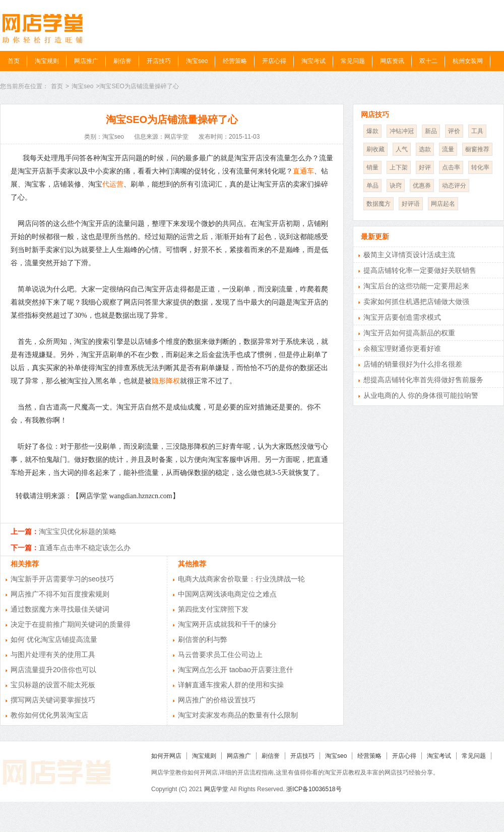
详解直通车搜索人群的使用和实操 (231, 685)
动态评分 (454, 186)
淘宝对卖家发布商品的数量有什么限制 (238, 715)
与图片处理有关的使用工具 (53, 655)
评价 (454, 131)
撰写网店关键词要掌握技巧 (53, 700)
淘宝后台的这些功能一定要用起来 (416, 286)
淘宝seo (197, 61)
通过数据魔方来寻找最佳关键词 (60, 609)
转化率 (480, 167)
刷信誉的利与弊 (203, 639)
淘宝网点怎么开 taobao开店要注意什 (236, 670)
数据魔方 (379, 204)
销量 (372, 167)
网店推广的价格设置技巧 (217, 700)
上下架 (399, 167)
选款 (425, 149)
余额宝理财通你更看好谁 (402, 348)
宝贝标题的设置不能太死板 (53, 685)
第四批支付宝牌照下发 (213, 609)
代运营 (113, 184)
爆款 (372, 131)
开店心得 (274, 61)
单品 (372, 186)
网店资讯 (392, 61)
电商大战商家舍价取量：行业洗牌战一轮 (241, 579)
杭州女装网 (468, 61)
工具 (477, 131)
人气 (402, 149)
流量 (448, 149)
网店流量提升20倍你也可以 (53, 670)
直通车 (303, 171)
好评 (425, 167)
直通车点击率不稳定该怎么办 (85, 548)
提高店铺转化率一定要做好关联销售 (420, 270)
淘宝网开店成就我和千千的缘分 (227, 624)
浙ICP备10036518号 (314, 789)
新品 (431, 131)
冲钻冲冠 (402, 131)
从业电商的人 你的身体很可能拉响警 (421, 395)
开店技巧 (159, 61)
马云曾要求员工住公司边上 (220, 655)
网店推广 (86, 61)
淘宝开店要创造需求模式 (402, 317)
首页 (14, 61)
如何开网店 (166, 756)
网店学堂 (216, 789)
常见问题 (353, 61)
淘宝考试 (313, 61)
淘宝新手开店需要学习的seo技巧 (62, 579)
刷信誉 (122, 61)
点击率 (451, 167)
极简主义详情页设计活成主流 (409, 255)
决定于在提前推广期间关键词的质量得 (71, 624)
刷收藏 (375, 149)
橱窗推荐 (477, 149)
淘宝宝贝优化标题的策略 (78, 531)
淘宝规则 (47, 61)
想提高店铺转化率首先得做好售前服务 (423, 380)
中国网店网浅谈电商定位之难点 (227, 594)
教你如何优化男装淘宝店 (49, 715)
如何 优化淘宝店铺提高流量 (54, 639)
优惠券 (422, 186)
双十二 (428, 61)
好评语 (411, 204)
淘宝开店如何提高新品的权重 (409, 333)
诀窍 (396, 186)
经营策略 (235, 61)
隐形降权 (166, 381)
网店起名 (443, 204)
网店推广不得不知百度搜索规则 (60, 594)
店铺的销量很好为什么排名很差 (413, 364)
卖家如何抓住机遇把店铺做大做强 (416, 302)
